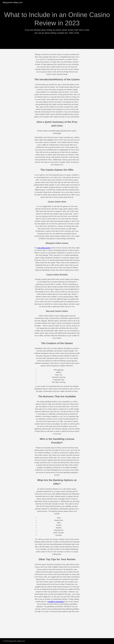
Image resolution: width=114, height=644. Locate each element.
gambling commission (56, 602)
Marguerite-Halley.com (13, 2)
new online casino (44, 248)
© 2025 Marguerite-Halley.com (14, 641)
